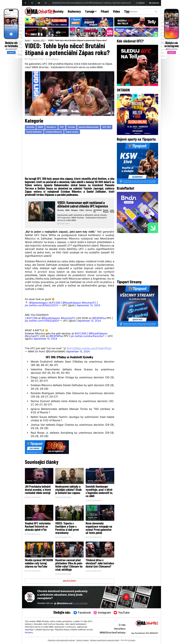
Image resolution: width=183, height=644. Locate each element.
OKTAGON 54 (97, 211)
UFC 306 (107, 127)
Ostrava (89, 210)
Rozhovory (74, 12)
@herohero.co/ (71, 603)
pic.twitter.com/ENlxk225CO (42, 306)
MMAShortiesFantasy (113, 633)
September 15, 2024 (88, 306)
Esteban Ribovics (54, 132)
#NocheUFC (89, 303)
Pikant (105, 12)
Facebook (82, 613)
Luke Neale (112, 211)
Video (116, 12)
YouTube (122, 613)
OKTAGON (98, 481)
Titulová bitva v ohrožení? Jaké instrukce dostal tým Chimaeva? (100, 564)
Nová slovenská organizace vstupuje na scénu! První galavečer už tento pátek (99, 528)
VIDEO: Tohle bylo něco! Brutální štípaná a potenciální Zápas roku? (77, 41)
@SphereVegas (38, 303)
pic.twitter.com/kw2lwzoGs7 (87, 336)
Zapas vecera (72, 132)
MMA (41, 127)
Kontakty (29, 633)
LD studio (132, 640)
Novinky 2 (51, 127)
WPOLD (55, 59)
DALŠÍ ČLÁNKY (70, 581)
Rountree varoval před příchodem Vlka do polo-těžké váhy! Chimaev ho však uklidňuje (69, 565)
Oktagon (74, 210)
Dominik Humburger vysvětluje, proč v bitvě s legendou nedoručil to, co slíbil (99, 492)
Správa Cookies (82, 640)
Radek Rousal (106, 211)
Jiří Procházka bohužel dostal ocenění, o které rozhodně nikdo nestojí (38, 490)
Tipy (127, 12)
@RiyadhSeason (72, 303)
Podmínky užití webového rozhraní (61, 640)
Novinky (58, 12)
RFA (96, 518)
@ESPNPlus (99, 318)
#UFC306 (55, 303)
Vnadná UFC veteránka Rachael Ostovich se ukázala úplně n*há (38, 527)
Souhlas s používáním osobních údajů (105, 640)
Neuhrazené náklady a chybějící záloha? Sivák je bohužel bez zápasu (68, 490)
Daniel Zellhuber (34, 132)
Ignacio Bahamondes (89, 127)
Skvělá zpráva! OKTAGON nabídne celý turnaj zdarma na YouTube (39, 564)
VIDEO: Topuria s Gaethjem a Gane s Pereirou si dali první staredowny (67, 528)
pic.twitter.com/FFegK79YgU (95, 349)
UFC (43, 41)
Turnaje (91, 12)
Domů (27, 41)
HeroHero (120, 629)
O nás (122, 625)
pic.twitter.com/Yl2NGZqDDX (42, 321)
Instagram (102, 613)
